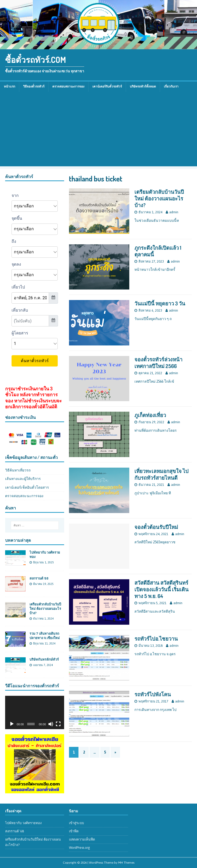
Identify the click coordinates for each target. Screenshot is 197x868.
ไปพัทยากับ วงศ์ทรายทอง (23, 823)
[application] (35, 712)
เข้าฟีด (74, 831)
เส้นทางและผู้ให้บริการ (23, 479)
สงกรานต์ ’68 (39, 578)
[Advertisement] (98, 130)
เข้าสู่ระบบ (76, 823)
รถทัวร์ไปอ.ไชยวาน (156, 639)
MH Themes (126, 863)
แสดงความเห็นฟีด (82, 839)
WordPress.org (80, 848)
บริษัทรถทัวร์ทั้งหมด (143, 86)
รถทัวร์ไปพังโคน (153, 694)
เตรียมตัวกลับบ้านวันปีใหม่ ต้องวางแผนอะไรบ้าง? (159, 198)
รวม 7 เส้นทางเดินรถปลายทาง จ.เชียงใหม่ (45, 636)
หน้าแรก (9, 86)
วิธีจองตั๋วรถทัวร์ (34, 86)
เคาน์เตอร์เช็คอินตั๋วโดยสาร (27, 487)
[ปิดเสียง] (51, 724)
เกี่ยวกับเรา (171, 86)
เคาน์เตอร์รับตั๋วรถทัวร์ (107, 86)
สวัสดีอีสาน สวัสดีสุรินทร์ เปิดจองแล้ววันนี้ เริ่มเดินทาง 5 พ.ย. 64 (161, 589)
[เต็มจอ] (58, 724)
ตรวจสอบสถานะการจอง (68, 86)
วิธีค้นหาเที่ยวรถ (18, 470)
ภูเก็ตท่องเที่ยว (150, 415)
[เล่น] (12, 724)
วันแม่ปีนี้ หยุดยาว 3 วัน (160, 303)
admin (174, 212)
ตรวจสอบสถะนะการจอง (24, 496)
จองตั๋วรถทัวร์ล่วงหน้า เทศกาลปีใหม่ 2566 (158, 363)
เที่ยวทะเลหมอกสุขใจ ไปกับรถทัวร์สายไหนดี (161, 474)
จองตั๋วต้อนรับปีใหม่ (156, 527)
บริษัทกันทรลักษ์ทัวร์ (44, 659)
